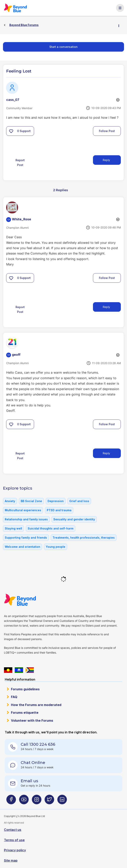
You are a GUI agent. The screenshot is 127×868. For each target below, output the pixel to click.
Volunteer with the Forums (32, 720)
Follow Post (107, 131)
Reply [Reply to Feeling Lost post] (106, 160)
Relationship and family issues (26, 519)
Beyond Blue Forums (21, 8)
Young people (56, 547)
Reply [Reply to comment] (106, 307)
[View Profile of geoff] (16, 355)
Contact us (13, 830)
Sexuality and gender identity (74, 519)
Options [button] (120, 25)
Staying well (13, 528)
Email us (29, 781)
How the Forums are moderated (36, 705)
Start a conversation (64, 47)
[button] (11, 131)
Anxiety (10, 501)
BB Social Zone (31, 501)
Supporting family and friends (26, 538)
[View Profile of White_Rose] (21, 219)
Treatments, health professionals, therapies (84, 538)
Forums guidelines (25, 689)
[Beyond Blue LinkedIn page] (62, 801)
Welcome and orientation (22, 547)
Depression (56, 501)
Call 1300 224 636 (38, 744)
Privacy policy (15, 850)
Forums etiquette (25, 713)
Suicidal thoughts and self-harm (51, 528)
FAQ (14, 697)
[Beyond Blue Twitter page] (49, 801)
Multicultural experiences (23, 510)
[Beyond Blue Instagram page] (37, 801)
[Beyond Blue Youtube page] (24, 801)
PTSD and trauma (59, 510)
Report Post (20, 163)
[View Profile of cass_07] (13, 100)
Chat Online (33, 763)
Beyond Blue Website (28, 600)
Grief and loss (79, 501)
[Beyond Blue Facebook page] (11, 801)
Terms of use (14, 840)
